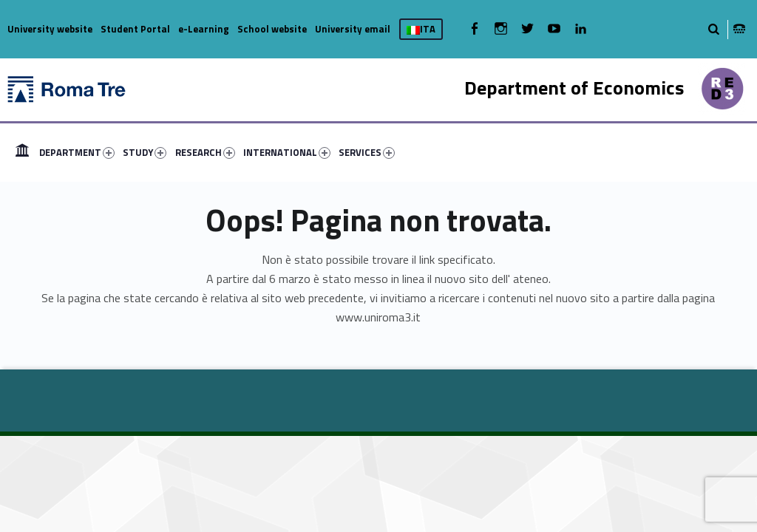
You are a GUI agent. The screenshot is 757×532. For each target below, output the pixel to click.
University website (50, 29)
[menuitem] (22, 152)
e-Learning (204, 29)
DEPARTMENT (77, 152)
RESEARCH (205, 152)
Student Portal (135, 29)
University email (353, 29)
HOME (22, 152)
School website (272, 29)
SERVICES (367, 152)
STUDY (145, 152)
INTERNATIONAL (287, 152)
